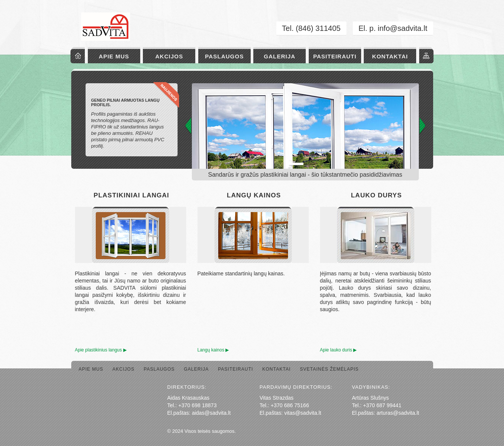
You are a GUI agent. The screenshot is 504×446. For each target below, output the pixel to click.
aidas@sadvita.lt (211, 413)
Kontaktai (390, 56)
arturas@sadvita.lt (398, 413)
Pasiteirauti (335, 56)
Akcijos (169, 56)
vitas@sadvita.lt (303, 413)
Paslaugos (224, 56)
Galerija (280, 56)
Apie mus (114, 56)
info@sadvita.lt (402, 28)
